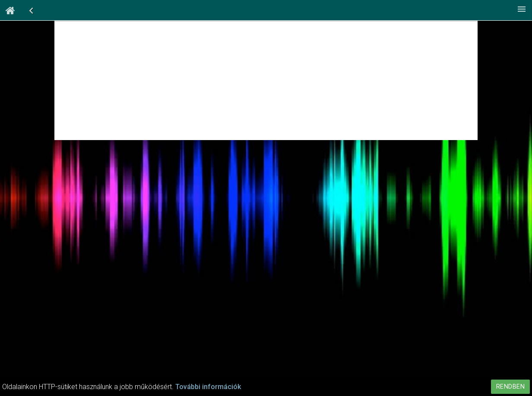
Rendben (511, 387)
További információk (208, 387)
